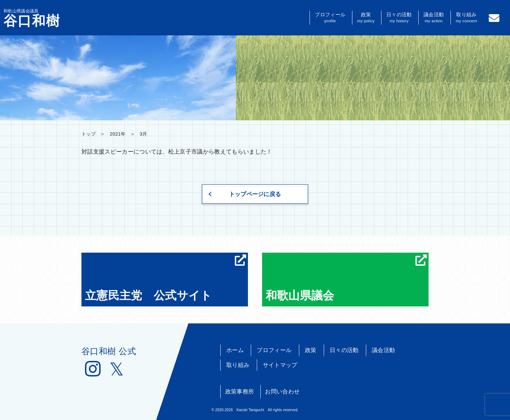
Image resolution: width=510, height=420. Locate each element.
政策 (366, 18)
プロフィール (330, 18)
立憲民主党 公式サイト (166, 278)
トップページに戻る (255, 194)
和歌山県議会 (346, 278)
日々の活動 (399, 18)
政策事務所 (240, 392)
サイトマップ (280, 365)
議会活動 (434, 18)
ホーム (235, 350)
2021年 (118, 134)
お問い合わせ (282, 392)
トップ (89, 134)
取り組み (467, 18)
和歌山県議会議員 (32, 18)
